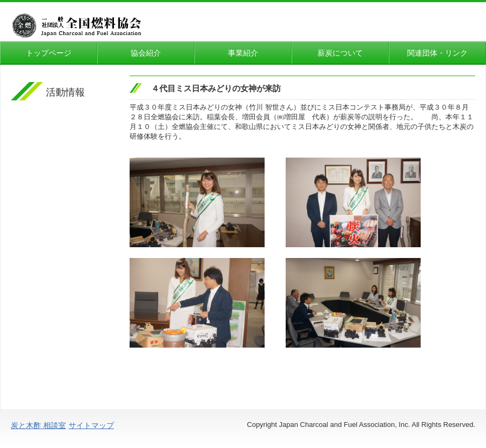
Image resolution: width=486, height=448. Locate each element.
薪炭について (344, 53)
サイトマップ (91, 425)
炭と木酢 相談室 (38, 425)
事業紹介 (243, 53)
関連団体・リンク (437, 53)
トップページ (49, 53)
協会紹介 (146, 53)
